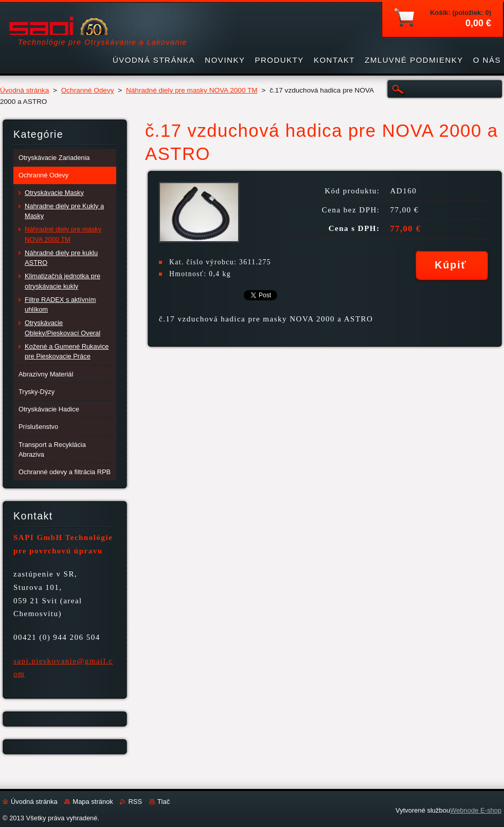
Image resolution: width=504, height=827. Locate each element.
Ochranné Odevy (88, 90)
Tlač (164, 802)
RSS (135, 802)
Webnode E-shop (476, 810)
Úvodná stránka (24, 90)
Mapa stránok (93, 802)
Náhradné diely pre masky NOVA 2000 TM (192, 90)
